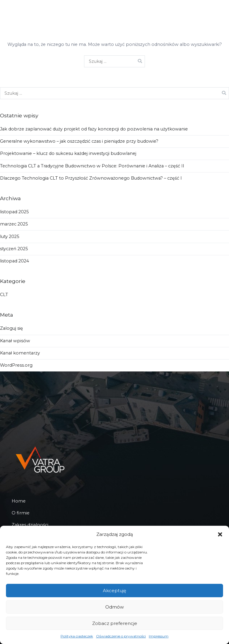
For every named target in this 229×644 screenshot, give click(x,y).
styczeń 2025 (14, 249)
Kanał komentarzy (20, 353)
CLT (4, 295)
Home (19, 501)
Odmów (114, 607)
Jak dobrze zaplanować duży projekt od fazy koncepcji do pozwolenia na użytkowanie (94, 129)
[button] (220, 534)
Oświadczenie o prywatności (121, 636)
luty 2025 (10, 237)
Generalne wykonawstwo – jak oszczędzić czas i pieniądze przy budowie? (79, 141)
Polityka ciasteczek (77, 636)
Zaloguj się (11, 328)
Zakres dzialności (30, 525)
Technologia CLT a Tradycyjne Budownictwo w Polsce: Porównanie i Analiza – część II (92, 166)
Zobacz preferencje (115, 623)
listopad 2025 (14, 212)
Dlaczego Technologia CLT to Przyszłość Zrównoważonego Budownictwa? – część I (91, 178)
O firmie (21, 513)
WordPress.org (16, 365)
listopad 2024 (14, 261)
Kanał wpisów (15, 341)
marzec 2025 (14, 224)
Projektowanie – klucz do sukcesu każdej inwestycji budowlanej (68, 153)
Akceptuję (114, 591)
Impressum (159, 636)
